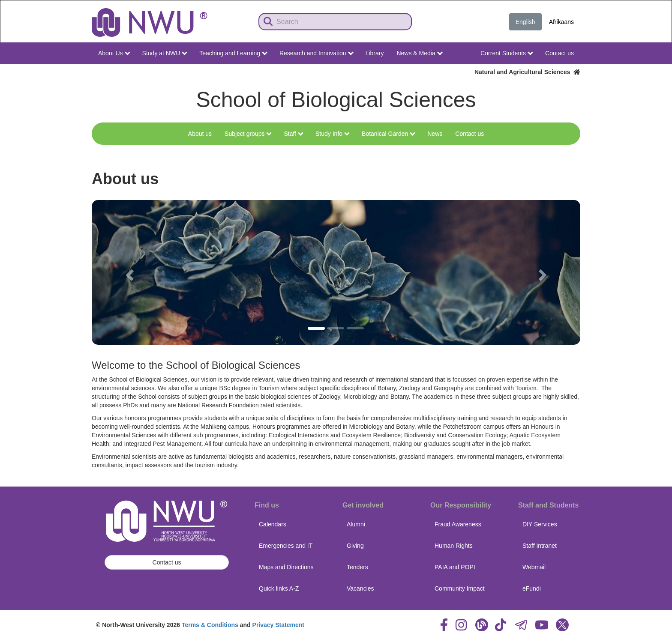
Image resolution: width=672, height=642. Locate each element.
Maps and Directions (286, 567)
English (525, 22)
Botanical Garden (388, 134)
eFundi (532, 588)
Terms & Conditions (210, 625)
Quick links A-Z (279, 588)
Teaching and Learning (233, 53)
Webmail (534, 567)
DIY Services (540, 524)
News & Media (419, 53)
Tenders (357, 567)
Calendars (273, 524)
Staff (293, 134)
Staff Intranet (540, 546)
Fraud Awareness (458, 524)
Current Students (507, 53)
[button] (128, 272)
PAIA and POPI (455, 567)
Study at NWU (165, 53)
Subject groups (248, 134)
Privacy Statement (278, 625)
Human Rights (454, 546)
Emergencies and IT (286, 546)
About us (200, 134)
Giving (355, 546)
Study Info (333, 134)
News (435, 134)
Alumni (356, 524)
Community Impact (460, 588)
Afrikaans (561, 22)
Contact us (559, 53)
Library (375, 53)
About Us (114, 53)
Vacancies (360, 588)
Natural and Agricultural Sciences (527, 72)
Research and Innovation (316, 53)
